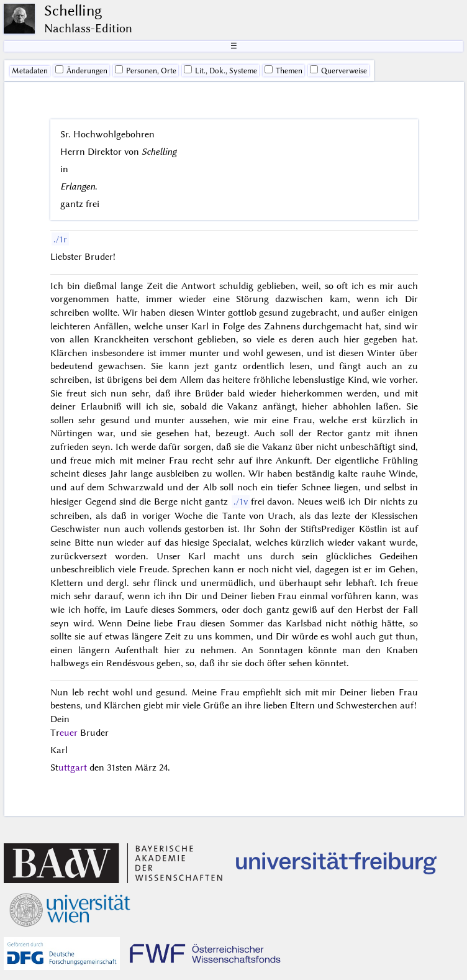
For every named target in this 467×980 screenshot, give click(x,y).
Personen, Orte (146, 70)
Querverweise (338, 70)
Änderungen (81, 70)
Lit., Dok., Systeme (220, 70)
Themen (283, 70)
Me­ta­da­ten (30, 71)
